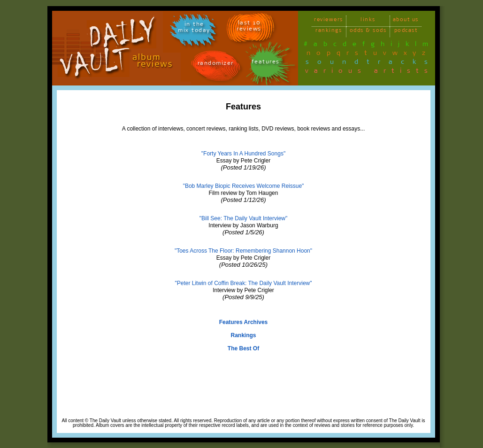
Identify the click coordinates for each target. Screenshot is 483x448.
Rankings (243, 335)
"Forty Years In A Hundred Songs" (243, 154)
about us (406, 21)
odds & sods (368, 32)
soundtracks (371, 63)
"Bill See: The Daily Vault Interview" (244, 218)
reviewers (329, 21)
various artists (369, 72)
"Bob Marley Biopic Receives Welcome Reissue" (244, 186)
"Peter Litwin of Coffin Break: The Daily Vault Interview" (244, 283)
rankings (329, 32)
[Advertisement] (244, 395)
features (266, 63)
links (368, 21)
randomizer (216, 65)
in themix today (194, 29)
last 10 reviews (249, 27)
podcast (406, 32)
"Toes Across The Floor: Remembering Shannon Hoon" (243, 251)
